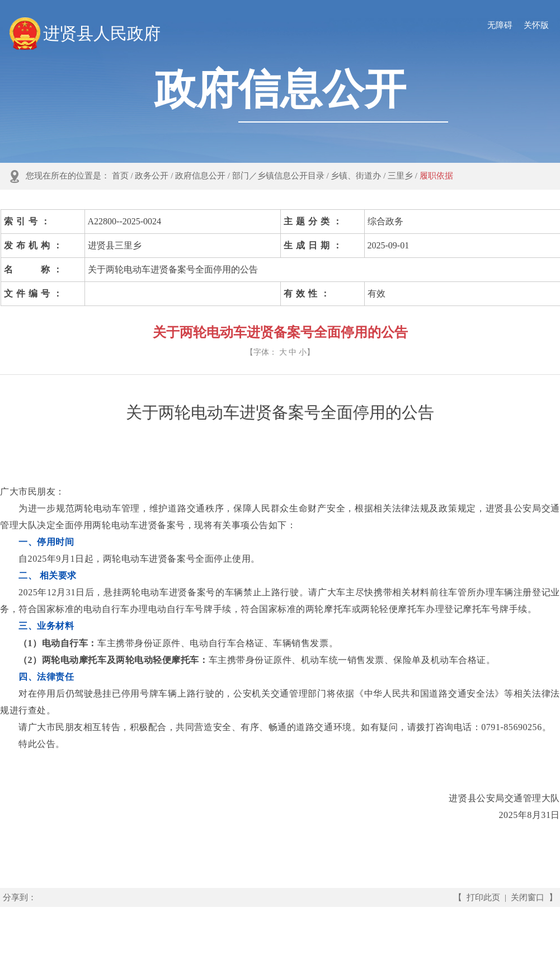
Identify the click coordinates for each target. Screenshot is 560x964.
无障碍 (500, 25)
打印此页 (483, 897)
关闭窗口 (528, 897)
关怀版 (536, 25)
